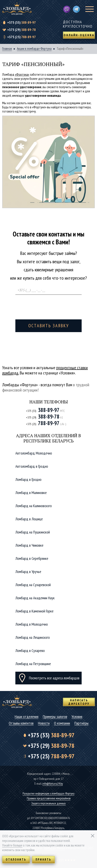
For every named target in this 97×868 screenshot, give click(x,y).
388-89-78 (22, 30)
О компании (62, 723)
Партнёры (81, 723)
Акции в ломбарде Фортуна (34, 49)
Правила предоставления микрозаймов (49, 798)
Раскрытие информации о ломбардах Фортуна (48, 793)
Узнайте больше (12, 845)
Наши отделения (27, 717)
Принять (43, 860)
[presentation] (49, 306)
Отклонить (16, 860)
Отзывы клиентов (21, 723)
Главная (7, 49)
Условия (77, 717)
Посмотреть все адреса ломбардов (54, 678)
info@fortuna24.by (53, 784)
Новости (44, 723)
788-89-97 (22, 37)
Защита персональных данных (48, 803)
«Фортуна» (22, 74)
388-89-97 (22, 22)
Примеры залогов (55, 717)
